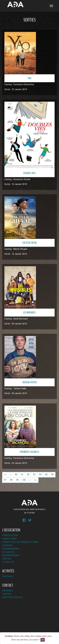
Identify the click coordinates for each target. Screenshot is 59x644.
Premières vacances (29, 452)
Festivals (8, 576)
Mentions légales (12, 597)
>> (35, 480)
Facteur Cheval (30, 243)
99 (17, 480)
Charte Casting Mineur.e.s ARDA (20, 542)
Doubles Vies (29, 173)
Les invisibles (30, 312)
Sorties (7, 559)
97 (5, 480)
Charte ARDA (9, 539)
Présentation (10, 535)
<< (5, 475)
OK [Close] (43, 640)
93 (34, 475)
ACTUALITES (9, 552)
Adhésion (7, 545)
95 (46, 475)
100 (24, 480)
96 (52, 475)
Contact (7, 594)
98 (11, 480)
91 (22, 475)
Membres (8, 591)
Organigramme (11, 549)
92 (28, 475)
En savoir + (35, 640)
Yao (29, 78)
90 (16, 475)
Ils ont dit (8, 562)
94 (40, 475)
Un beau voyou (29, 382)
